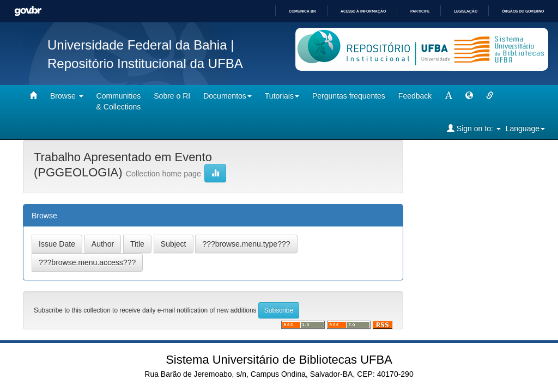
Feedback (415, 96)
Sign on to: (474, 128)
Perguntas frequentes (349, 96)
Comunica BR (302, 11)
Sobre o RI (172, 96)
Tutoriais (282, 96)
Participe (420, 11)
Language (525, 128)
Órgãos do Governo (523, 11)
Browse (67, 96)
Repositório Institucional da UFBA (145, 63)
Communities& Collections (119, 101)
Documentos (228, 96)
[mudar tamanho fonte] (448, 96)
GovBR (28, 11)
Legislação (466, 11)
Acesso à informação (363, 11)
